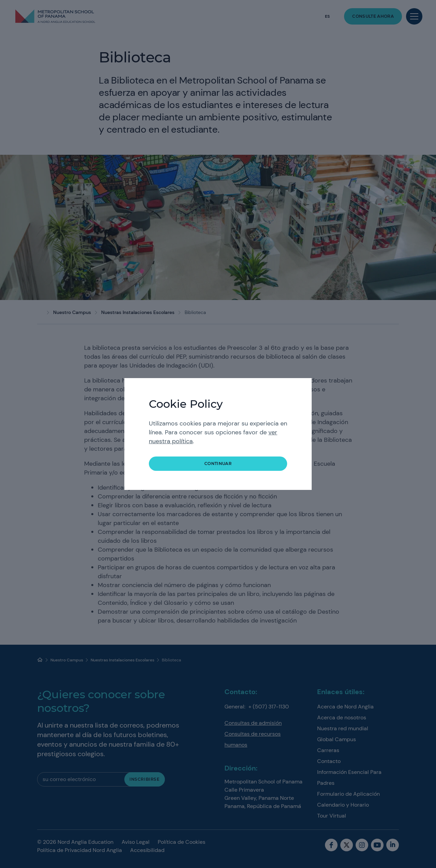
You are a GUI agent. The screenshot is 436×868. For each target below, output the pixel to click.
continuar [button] (218, 463)
